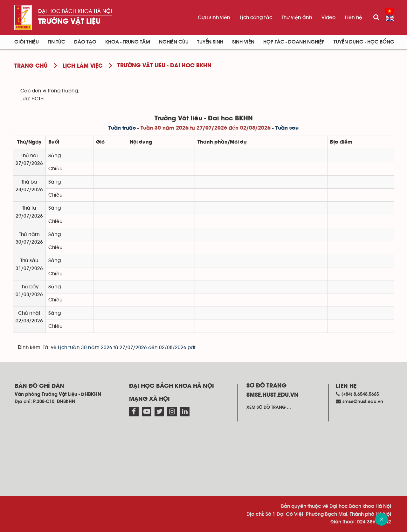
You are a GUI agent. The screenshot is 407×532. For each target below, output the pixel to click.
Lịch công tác (256, 17)
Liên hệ (354, 17)
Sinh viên (243, 42)
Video (328, 17)
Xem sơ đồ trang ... (269, 407)
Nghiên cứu (174, 42)
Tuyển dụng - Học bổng (364, 42)
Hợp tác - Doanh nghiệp (294, 42)
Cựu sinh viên (214, 17)
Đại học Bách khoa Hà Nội (75, 11)
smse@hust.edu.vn (363, 402)
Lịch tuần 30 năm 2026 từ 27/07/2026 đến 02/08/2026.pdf (127, 347)
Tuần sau (287, 128)
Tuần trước (122, 128)
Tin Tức (56, 42)
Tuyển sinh (210, 42)
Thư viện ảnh (297, 17)
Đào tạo (85, 42)
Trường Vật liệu (69, 22)
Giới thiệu (27, 42)
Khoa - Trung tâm (128, 42)
